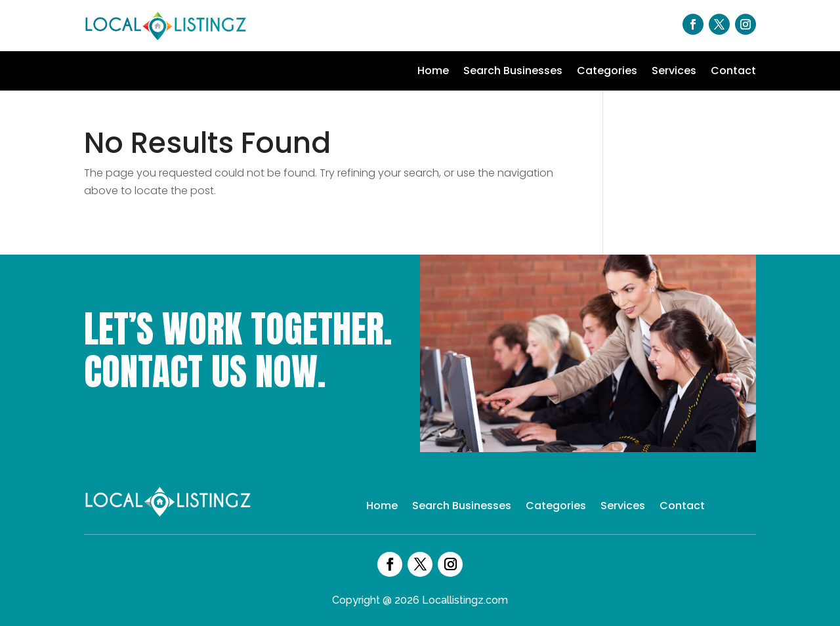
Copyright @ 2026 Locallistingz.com (420, 600)
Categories (607, 72)
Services (674, 72)
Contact (733, 72)
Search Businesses (513, 72)
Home (433, 72)
